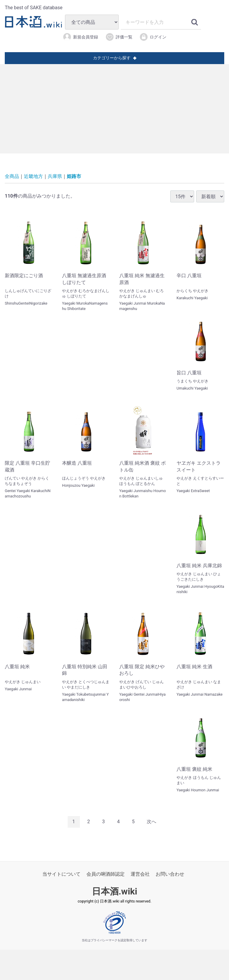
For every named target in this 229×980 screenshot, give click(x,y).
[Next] (151, 822)
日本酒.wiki (115, 891)
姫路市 (74, 176)
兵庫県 (55, 176)
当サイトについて (61, 874)
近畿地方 (33, 176)
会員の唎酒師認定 (106, 874)
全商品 (12, 176)
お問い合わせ (170, 874)
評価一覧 (119, 37)
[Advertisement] (114, 109)
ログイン (153, 37)
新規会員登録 (80, 37)
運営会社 (140, 874)
